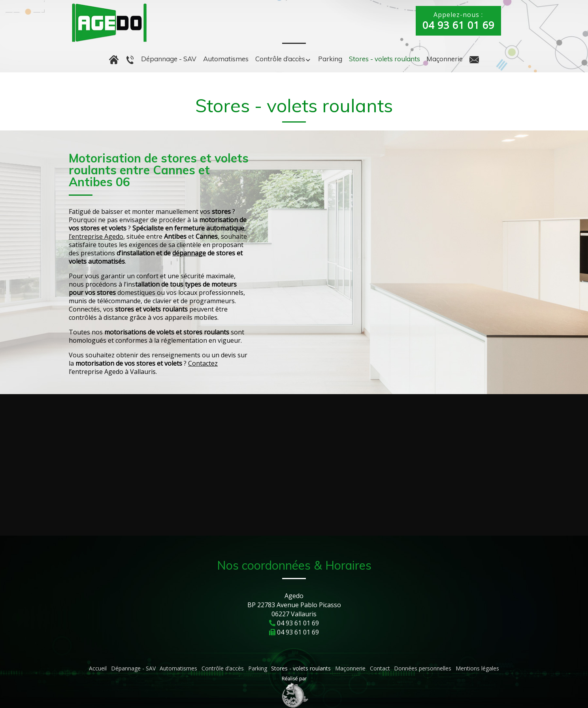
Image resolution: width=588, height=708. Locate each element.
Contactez (203, 363)
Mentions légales (483, 668)
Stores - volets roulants (378, 59)
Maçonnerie (434, 59)
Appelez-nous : (458, 21)
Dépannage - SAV (177, 59)
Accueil (92, 668)
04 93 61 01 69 (298, 623)
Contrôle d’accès (279, 59)
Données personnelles (427, 668)
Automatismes (230, 59)
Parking (328, 59)
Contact (383, 668)
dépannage (189, 253)
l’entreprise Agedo (96, 236)
